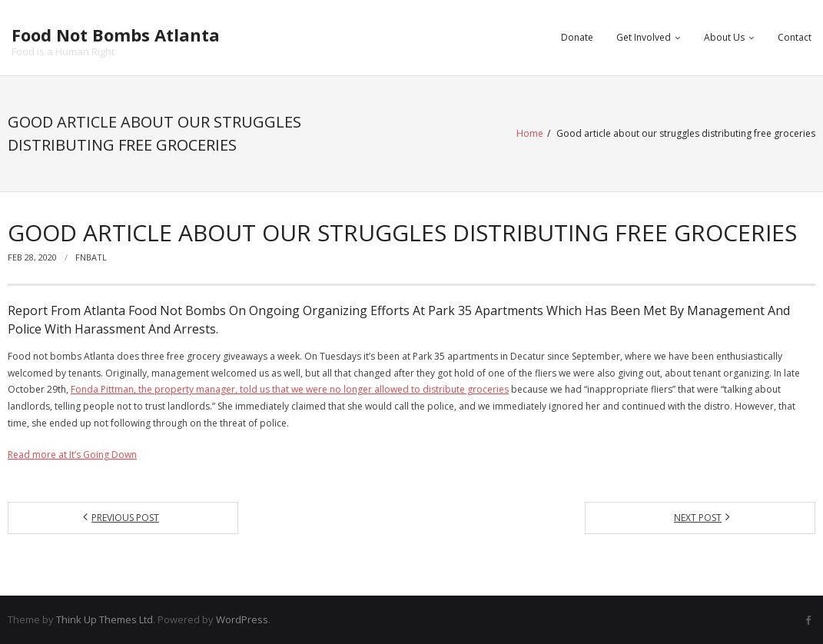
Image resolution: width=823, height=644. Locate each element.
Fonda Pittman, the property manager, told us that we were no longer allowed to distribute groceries (290, 389)
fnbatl (91, 257)
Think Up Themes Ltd (105, 619)
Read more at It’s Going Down (72, 455)
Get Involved (644, 37)
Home (530, 133)
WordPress (242, 619)
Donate (577, 37)
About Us (724, 37)
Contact (795, 37)
